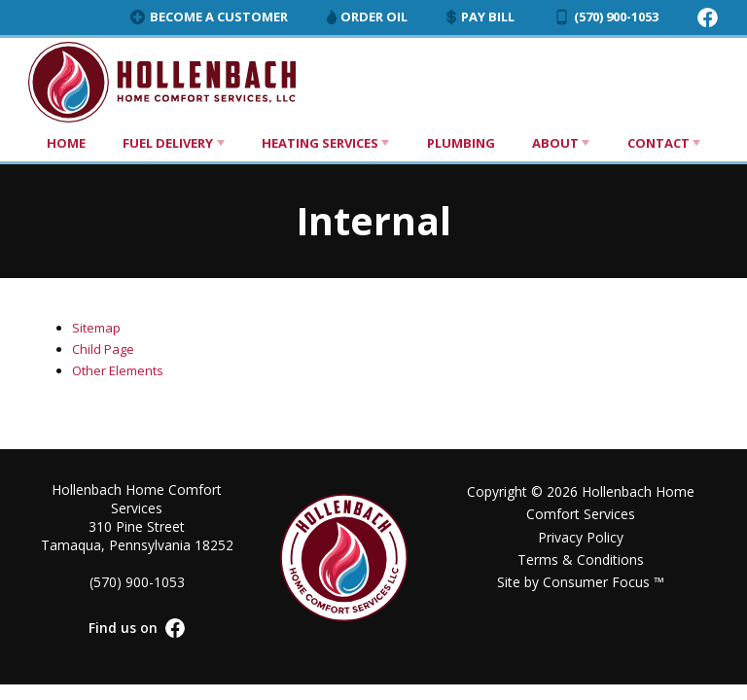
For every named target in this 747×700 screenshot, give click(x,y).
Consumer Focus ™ (604, 582)
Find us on (137, 628)
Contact (658, 143)
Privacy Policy (581, 537)
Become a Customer (209, 17)
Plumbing (461, 143)
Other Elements (118, 370)
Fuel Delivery (168, 143)
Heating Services (320, 143)
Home (66, 143)
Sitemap (96, 328)
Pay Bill (480, 17)
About (555, 143)
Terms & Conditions (581, 560)
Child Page (103, 349)
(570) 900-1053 (606, 17)
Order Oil (367, 17)
